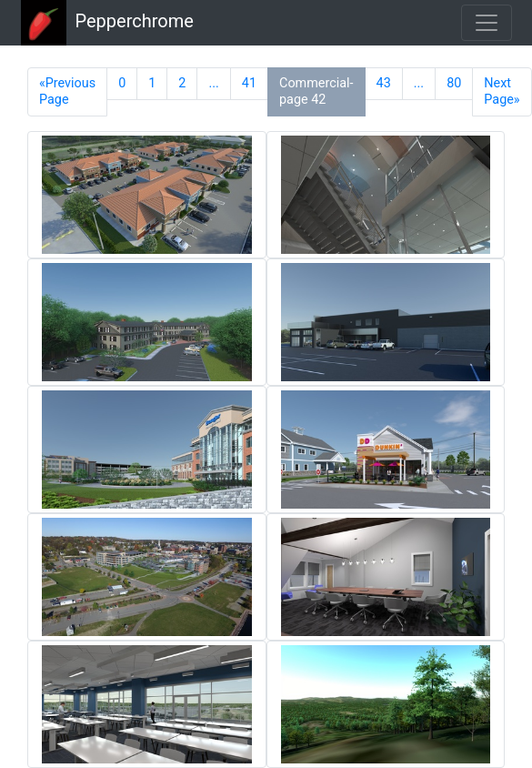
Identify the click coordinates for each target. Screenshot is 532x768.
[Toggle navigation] (487, 23)
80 (454, 83)
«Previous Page (67, 91)
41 (249, 83)
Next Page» (502, 91)
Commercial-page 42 (316, 91)
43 (384, 83)
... (213, 83)
